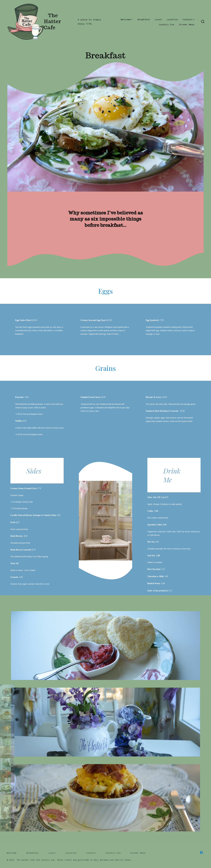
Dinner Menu (187, 24)
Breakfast (144, 19)
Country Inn (167, 24)
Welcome (127, 19)
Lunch (158, 19)
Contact (189, 19)
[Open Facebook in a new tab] (201, 853)
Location (172, 19)
